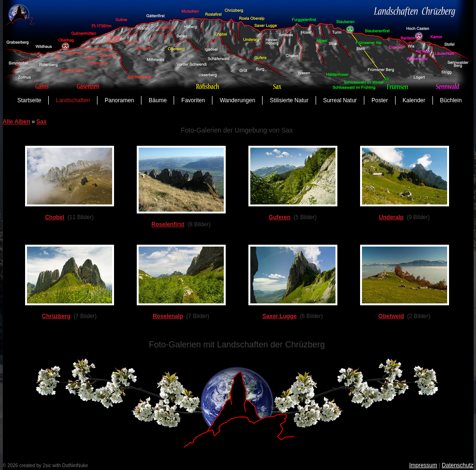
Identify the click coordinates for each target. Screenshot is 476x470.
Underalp (391, 217)
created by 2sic (35, 466)
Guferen (280, 217)
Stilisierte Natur (289, 100)
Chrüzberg (56, 316)
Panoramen (119, 100)
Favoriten (193, 100)
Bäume (158, 100)
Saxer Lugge (280, 316)
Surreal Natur (340, 100)
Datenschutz (458, 465)
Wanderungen (237, 100)
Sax (41, 122)
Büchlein (451, 100)
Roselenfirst (168, 224)
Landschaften (73, 100)
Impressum (423, 465)
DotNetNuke (75, 466)
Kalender (414, 100)
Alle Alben (17, 122)
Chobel (55, 217)
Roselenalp (168, 316)
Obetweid (391, 316)
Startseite (30, 100)
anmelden (99, 466)
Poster (380, 100)
